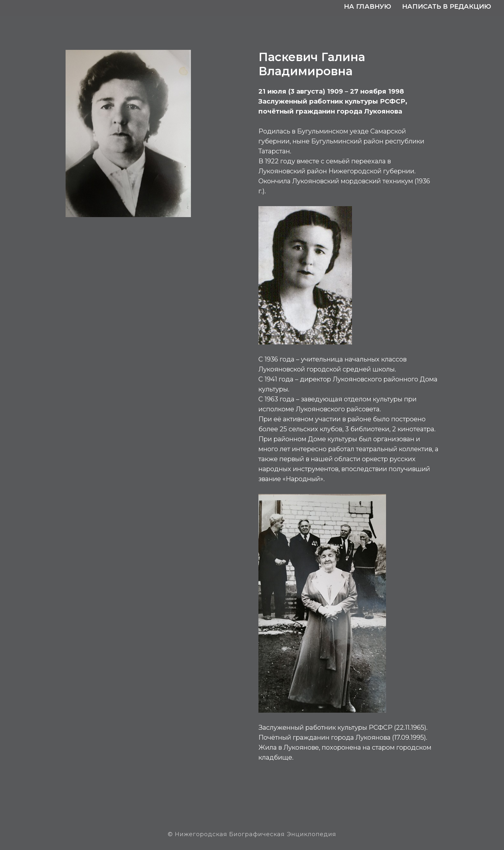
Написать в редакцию (447, 6)
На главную (368, 6)
